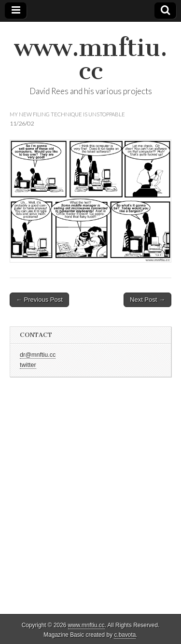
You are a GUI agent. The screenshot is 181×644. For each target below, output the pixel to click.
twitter (28, 365)
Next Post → (147, 300)
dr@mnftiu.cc (38, 355)
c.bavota (125, 635)
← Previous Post (39, 300)
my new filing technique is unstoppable (67, 114)
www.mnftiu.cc (91, 59)
